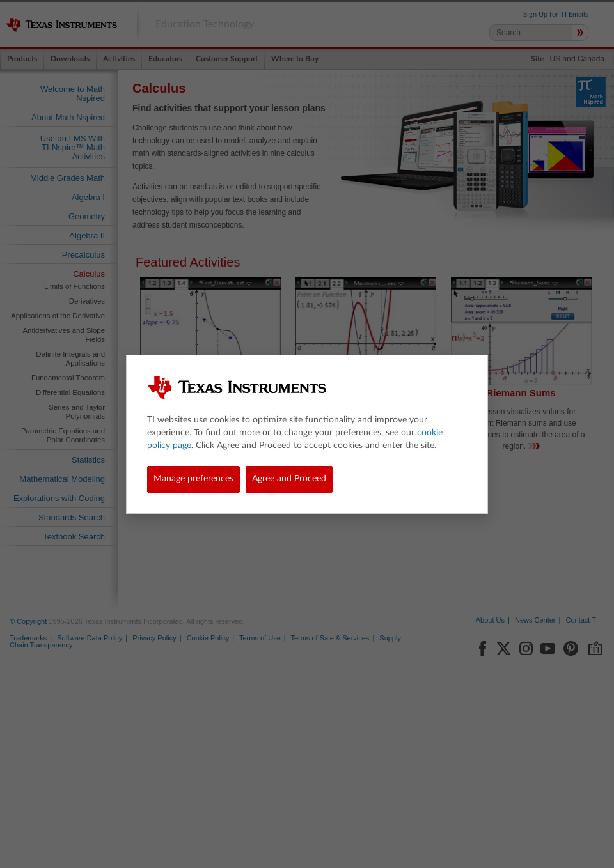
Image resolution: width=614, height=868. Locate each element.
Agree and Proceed (289, 479)
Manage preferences (193, 479)
